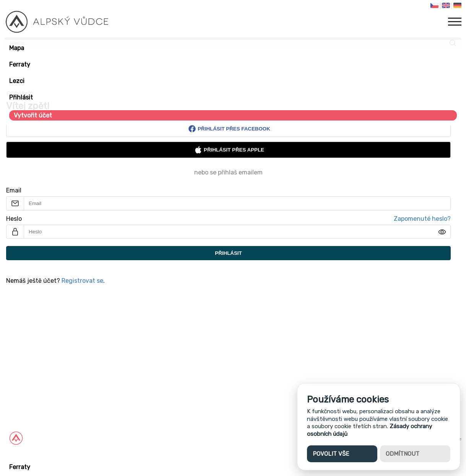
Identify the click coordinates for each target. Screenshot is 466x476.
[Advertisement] (229, 353)
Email (14, 190)
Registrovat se (82, 281)
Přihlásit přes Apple (229, 150)
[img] (442, 232)
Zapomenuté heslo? (422, 219)
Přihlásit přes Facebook (229, 129)
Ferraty (20, 64)
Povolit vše (331, 454)
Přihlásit (21, 97)
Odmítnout (403, 454)
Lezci (17, 81)
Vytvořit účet (33, 115)
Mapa (17, 48)
